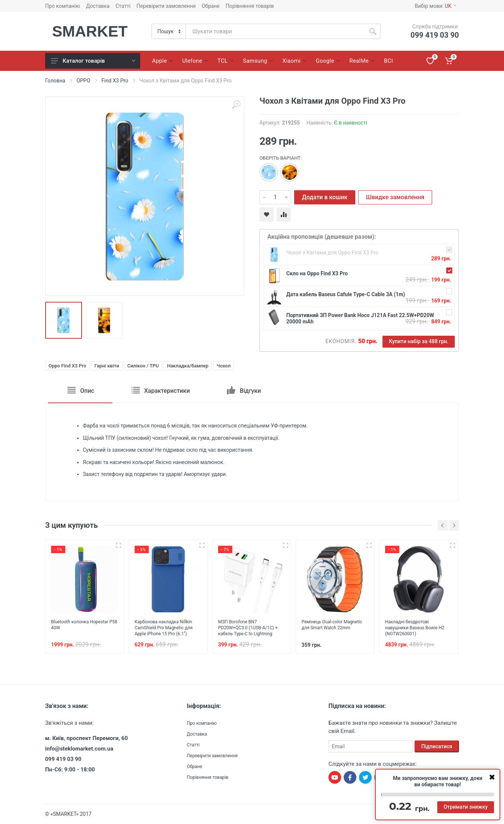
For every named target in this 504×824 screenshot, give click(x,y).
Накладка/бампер (188, 366)
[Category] (169, 31)
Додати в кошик (325, 197)
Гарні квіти (107, 366)
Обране (211, 6)
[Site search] (275, 31)
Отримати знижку (466, 807)
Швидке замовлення (395, 197)
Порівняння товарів (250, 6)
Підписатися (437, 746)
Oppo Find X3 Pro (67, 366)
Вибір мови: (436, 6)
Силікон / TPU (143, 366)
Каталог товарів (93, 61)
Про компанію (63, 6)
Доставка (98, 6)
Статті (123, 6)
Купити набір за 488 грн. (419, 341)
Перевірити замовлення (166, 6)
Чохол (223, 366)
